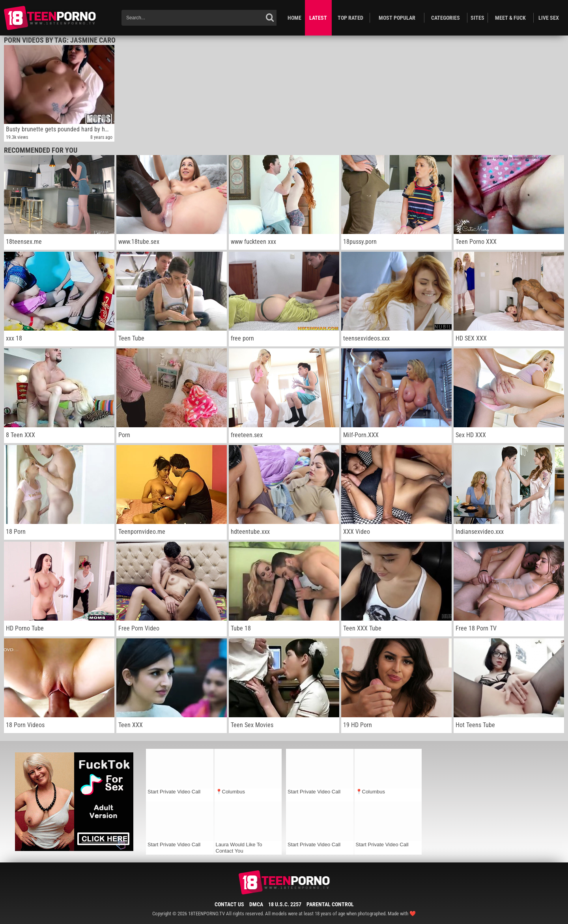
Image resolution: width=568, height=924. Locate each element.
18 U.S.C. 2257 (285, 904)
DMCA (256, 904)
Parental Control (330, 904)
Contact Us (229, 904)
